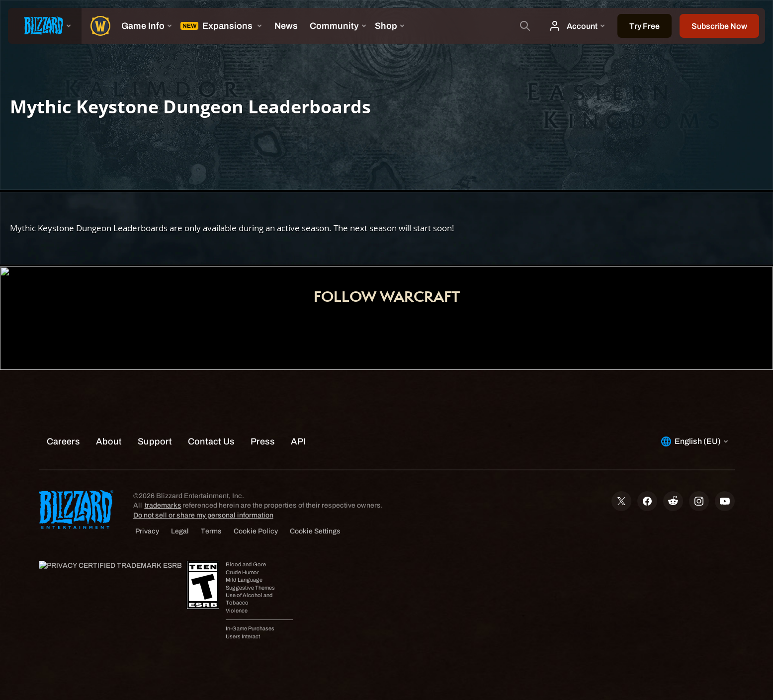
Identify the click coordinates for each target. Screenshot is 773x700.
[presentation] (45, 26)
